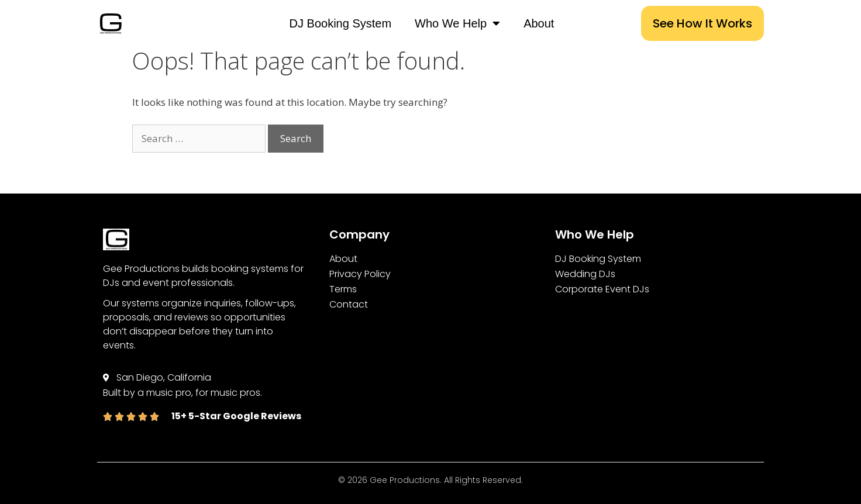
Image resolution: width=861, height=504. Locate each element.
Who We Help (457, 23)
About (539, 23)
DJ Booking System (341, 23)
